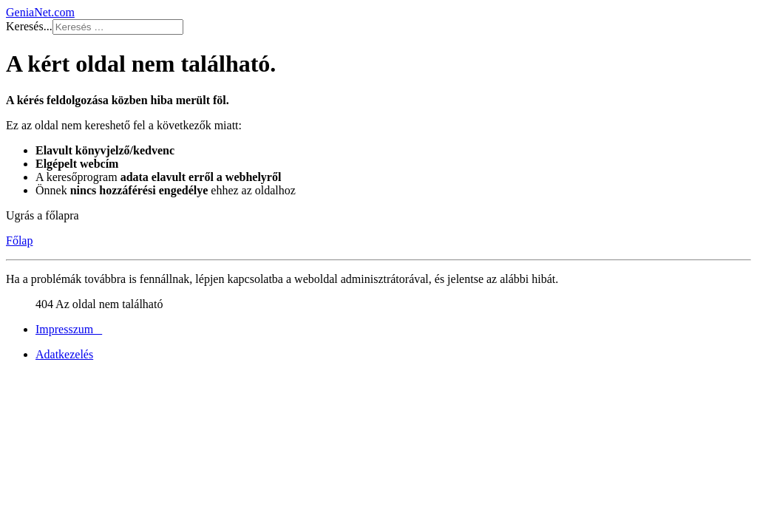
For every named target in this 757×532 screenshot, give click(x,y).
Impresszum (69, 329)
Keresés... (29, 26)
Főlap (19, 241)
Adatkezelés (64, 354)
